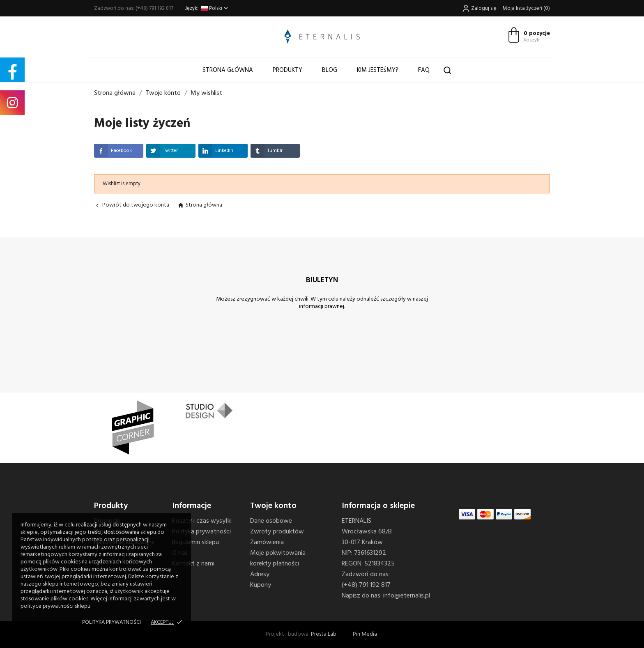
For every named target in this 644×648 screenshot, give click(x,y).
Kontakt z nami (193, 564)
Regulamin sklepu (195, 542)
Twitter (162, 151)
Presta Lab (324, 634)
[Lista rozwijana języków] (215, 8)
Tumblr (267, 151)
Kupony (261, 585)
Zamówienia (267, 542)
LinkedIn (216, 151)
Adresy (260, 574)
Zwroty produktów (277, 532)
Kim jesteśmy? (378, 70)
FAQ (424, 70)
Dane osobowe (271, 521)
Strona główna (228, 70)
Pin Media (365, 634)
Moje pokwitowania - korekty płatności (280, 558)
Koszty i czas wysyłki (202, 521)
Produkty (287, 70)
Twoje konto (273, 506)
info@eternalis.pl (407, 596)
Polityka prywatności (112, 622)
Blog (330, 70)
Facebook (113, 151)
